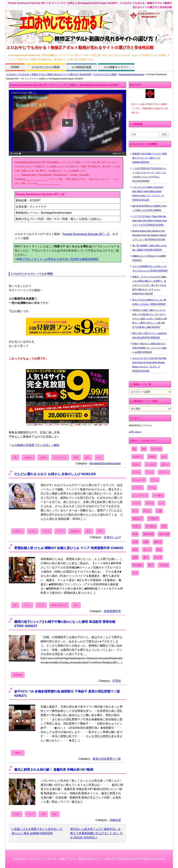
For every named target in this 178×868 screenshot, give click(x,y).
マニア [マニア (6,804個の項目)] (136, 503)
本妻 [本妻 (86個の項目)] (135, 542)
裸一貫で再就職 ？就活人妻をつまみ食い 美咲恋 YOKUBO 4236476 (150, 248)
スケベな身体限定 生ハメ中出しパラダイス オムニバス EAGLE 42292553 (150, 268)
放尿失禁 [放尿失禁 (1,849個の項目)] (148, 534)
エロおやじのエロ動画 (46, 67)
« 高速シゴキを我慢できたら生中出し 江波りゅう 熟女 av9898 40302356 (37, 831)
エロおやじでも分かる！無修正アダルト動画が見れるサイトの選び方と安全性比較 (49, 74)
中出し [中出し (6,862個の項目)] (147, 511)
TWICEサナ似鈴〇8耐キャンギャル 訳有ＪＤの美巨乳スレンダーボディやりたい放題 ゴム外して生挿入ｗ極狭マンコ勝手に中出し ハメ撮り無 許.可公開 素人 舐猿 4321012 (150, 319)
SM (15, 457)
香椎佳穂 (18, 675)
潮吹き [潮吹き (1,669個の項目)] (158, 542)
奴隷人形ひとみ (59, 605)
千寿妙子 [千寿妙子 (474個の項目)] (153, 519)
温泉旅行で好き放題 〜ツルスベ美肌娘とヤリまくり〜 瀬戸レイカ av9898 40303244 (150, 158)
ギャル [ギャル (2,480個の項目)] (155, 480)
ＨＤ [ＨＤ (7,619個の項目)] (135, 573)
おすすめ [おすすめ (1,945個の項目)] (156, 449)
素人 (88, 457)
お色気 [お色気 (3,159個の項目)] (152, 457)
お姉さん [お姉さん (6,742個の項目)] (138, 457)
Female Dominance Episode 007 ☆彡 (86, 234)
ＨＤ (99, 457)
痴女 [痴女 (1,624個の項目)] (159, 550)
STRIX (117, 681)
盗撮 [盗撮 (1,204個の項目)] (135, 557)
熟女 (55, 814)
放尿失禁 (75, 531)
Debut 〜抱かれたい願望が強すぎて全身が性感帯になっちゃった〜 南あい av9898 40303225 (150, 348)
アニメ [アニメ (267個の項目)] (150, 472)
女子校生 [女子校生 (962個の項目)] (151, 526)
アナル (27, 605)
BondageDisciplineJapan (132, 74)
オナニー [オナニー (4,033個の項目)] (164, 472)
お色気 (43, 457)
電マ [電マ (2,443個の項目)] (151, 565)
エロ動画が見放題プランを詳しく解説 (36, 445)
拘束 (76, 457)
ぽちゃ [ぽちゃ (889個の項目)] (165, 464)
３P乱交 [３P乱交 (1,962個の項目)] (164, 565)
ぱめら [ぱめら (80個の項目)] (136, 464)
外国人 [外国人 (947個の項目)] (136, 526)
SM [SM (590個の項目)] (144, 449)
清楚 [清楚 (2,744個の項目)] (146, 542)
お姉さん (28, 457)
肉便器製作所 (112, 611)
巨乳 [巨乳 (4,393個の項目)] (164, 526)
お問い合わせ (135, 432)
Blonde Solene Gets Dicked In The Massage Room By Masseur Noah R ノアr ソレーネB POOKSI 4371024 (150, 235)
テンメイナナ (60, 457)
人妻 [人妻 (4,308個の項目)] (159, 511)
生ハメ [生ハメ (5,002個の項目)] (147, 550)
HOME (15, 67)
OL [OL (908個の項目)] (134, 449)
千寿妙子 (18, 753)
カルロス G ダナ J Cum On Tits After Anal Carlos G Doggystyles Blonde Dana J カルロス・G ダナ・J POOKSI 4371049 (150, 365)
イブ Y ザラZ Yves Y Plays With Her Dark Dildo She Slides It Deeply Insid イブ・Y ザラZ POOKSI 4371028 (150, 221)
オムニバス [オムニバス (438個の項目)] (139, 480)
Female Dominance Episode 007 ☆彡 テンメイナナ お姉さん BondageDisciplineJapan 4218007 (65, 85)
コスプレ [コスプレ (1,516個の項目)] (138, 488)
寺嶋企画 (115, 820)
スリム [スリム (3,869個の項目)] (152, 488)
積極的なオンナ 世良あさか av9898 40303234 (149, 258)
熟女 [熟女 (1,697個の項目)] (135, 550)
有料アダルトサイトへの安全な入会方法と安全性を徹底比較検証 (58, 259)
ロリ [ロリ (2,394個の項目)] (135, 511)
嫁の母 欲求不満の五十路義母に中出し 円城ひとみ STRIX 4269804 (150, 208)
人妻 (43, 814)
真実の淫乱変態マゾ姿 (107, 759)
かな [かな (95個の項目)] (164, 457)
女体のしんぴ (112, 537)
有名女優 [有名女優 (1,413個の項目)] (164, 534)
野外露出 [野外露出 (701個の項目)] (138, 565)
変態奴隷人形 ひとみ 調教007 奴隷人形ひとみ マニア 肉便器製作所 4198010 (69, 548)
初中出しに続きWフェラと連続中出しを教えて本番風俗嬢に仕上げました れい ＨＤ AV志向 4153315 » (96, 833)
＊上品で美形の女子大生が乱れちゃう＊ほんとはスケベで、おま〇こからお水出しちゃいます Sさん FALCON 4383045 (149, 175)
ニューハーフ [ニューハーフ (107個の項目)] (140, 495)
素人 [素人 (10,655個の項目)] (146, 557)
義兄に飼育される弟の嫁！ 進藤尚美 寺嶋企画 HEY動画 (54, 770)
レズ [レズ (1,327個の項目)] (162, 503)
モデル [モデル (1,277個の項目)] (150, 503)
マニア (60, 531)
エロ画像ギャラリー (116, 67)
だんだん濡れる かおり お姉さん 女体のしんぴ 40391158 (55, 474)
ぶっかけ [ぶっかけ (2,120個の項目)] (151, 464)
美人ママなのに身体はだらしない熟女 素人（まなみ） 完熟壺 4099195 (149, 302)
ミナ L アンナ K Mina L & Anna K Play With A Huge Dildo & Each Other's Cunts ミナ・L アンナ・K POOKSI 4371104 (148, 193)
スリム (46, 531)
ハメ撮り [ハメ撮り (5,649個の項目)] (158, 495)
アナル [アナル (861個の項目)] (136, 472)
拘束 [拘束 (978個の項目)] (135, 534)
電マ (100, 531)
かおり (33, 531)
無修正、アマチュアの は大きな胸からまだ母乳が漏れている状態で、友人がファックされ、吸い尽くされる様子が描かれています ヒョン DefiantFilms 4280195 (150, 285)
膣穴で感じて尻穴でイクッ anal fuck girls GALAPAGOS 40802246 (150, 335)
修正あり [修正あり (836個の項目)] (138, 519)
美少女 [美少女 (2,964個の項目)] (158, 557)
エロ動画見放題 (82, 67)
